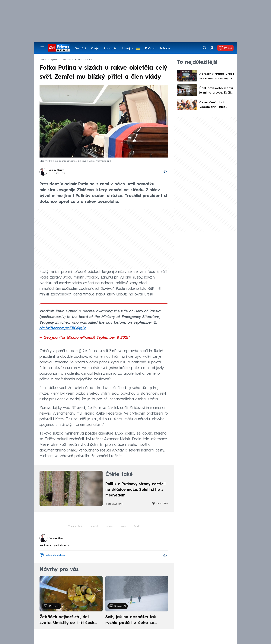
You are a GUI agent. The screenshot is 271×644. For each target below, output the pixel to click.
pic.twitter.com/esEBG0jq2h (63, 328)
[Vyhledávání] (205, 48)
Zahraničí (110, 49)
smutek (94, 526)
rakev (123, 526)
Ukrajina (128, 49)
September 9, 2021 (112, 338)
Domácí (80, 49)
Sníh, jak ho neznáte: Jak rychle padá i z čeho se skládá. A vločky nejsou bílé (134, 620)
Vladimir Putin (76, 526)
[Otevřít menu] (42, 48)
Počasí (150, 49)
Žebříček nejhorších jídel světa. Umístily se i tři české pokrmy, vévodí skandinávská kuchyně (69, 620)
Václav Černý (56, 170)
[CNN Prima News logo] (59, 48)
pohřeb (109, 526)
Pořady (165, 49)
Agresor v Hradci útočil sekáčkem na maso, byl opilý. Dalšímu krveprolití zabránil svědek (217, 77)
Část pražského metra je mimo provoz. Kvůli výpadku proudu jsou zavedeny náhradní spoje (216, 91)
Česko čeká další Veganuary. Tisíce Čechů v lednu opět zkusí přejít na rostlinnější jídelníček (214, 105)
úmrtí (137, 526)
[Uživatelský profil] (212, 48)
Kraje (95, 49)
